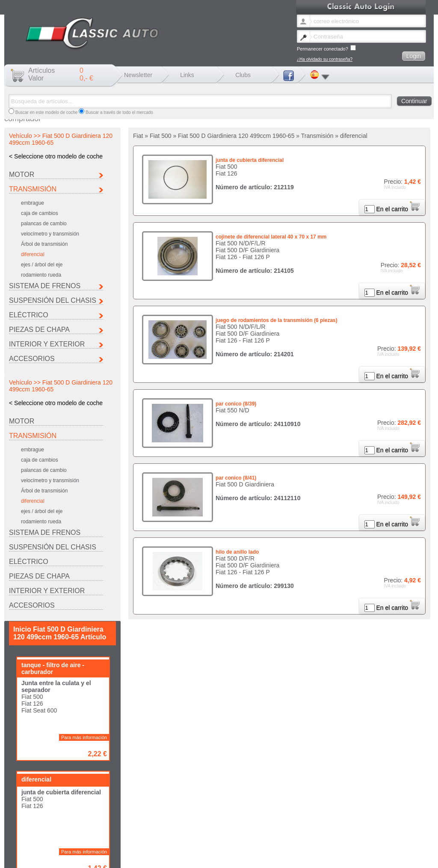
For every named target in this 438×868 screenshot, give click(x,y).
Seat (73, 843)
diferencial (33, 254)
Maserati (299, 839)
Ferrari (186, 839)
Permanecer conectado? (326, 48)
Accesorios (32, 359)
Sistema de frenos (45, 286)
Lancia (241, 839)
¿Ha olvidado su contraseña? (325, 59)
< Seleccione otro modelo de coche (56, 156)
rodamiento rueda (41, 275)
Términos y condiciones (212, 857)
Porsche (21, 843)
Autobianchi (24, 839)
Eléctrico (29, 315)
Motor (22, 174)
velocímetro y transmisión (50, 234)
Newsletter (138, 75)
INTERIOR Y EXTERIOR (47, 344)
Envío (179, 857)
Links (187, 75)
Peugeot (354, 839)
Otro (128, 843)
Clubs (243, 75)
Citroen (75, 839)
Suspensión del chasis (53, 300)
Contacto (123, 857)
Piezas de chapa (39, 330)
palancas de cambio (44, 224)
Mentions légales (152, 857)
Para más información (84, 496)
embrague (33, 203)
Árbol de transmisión (44, 244)
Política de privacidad (259, 857)
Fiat (128, 839)
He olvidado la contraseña (85, 857)
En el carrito (398, 209)
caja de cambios (40, 213)
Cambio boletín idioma (34, 857)
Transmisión (33, 189)
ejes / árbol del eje (42, 265)
